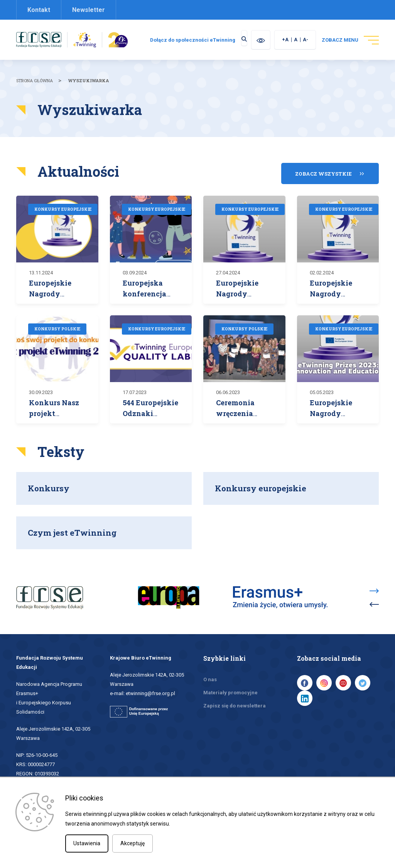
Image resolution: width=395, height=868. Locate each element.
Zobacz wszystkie (323, 179)
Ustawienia (87, 843)
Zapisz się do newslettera (235, 700)
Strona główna (35, 91)
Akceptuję (133, 843)
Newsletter (89, 10)
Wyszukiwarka (89, 91)
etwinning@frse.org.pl (150, 688)
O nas (210, 674)
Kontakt (39, 10)
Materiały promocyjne (230, 687)
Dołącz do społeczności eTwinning (237, 40)
